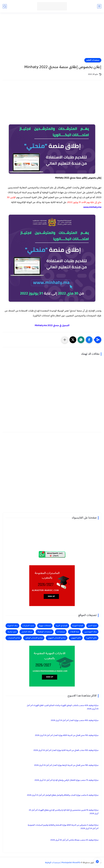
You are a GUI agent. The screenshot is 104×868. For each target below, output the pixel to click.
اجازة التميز (92, 626)
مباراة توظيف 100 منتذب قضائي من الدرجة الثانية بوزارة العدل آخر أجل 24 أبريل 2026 (66, 750)
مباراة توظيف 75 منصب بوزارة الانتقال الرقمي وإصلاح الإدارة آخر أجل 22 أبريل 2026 (66, 780)
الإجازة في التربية (62, 626)
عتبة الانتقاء (75, 632)
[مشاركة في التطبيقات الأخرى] (65, 340)
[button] (89, 340)
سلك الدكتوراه (12, 626)
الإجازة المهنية (78, 626)
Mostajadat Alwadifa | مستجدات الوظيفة (63, 863)
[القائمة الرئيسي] (99, 6)
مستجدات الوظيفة (45, 632)
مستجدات (61, 632)
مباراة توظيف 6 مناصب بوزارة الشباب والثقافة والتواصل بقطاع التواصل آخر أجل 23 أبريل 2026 (63, 795)
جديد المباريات (28, 626)
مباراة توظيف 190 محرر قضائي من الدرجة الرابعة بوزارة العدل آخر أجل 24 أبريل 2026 (66, 765)
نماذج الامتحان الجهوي (57, 638)
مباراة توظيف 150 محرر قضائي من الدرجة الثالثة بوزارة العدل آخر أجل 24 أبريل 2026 (67, 735)
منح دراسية (12, 632)
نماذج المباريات (14, 638)
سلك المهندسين (91, 632)
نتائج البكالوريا (91, 638)
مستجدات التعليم (93, 60)
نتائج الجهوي (76, 638)
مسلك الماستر (27, 632)
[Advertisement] (52, 37)
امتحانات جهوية (45, 626)
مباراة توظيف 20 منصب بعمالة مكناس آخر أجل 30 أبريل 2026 (74, 840)
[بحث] (5, 6)
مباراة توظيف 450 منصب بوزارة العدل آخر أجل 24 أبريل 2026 (75, 720)
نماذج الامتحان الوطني (34, 638)
